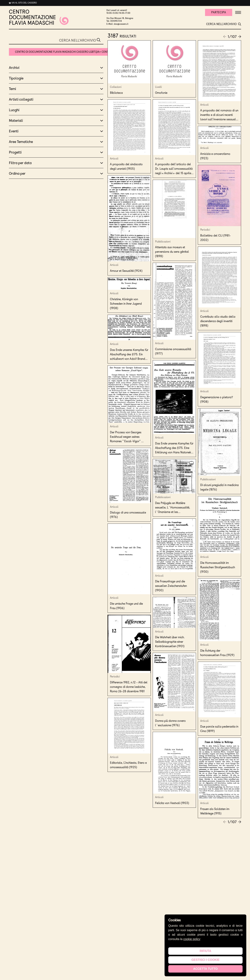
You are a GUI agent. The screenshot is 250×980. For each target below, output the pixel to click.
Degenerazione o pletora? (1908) (217, 399)
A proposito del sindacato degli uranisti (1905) (126, 166)
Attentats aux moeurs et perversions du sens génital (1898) (172, 252)
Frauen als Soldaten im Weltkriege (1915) (215, 811)
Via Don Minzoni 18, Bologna (120, 18)
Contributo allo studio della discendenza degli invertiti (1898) (218, 321)
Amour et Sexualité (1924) (127, 271)
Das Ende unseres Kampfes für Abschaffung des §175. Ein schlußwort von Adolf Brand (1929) (129, 355)
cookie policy (192, 939)
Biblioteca (116, 93)
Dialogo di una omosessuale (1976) (128, 515)
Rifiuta (205, 951)
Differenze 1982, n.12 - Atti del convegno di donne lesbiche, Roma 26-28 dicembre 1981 (129, 687)
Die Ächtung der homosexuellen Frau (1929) (218, 653)
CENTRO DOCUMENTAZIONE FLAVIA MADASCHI (39, 17)
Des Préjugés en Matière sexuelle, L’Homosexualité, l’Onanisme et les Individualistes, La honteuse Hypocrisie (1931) (173, 508)
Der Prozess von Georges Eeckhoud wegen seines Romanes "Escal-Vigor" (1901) (126, 437)
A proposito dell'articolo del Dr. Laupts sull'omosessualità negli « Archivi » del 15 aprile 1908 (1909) (174, 169)
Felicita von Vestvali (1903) (173, 803)
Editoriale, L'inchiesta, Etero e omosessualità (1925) (128, 765)
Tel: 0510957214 (114, 21)
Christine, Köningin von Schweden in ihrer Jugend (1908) (126, 304)
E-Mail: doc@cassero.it (117, 24)
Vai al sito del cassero (24, 3)
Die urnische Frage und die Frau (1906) (126, 606)
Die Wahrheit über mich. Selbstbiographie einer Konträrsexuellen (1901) (170, 642)
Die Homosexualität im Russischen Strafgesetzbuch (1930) (218, 567)
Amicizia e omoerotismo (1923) (215, 156)
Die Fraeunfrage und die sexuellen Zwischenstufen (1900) (171, 586)
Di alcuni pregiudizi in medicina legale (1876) (219, 487)
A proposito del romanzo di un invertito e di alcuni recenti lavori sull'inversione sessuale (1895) (219, 115)
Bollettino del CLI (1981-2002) (215, 238)
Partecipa (219, 12)
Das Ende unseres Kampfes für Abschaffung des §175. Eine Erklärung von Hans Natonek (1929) (174, 448)
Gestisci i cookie (205, 960)
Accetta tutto (205, 969)
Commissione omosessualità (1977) (173, 351)
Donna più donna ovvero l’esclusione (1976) (170, 723)
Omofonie (161, 93)
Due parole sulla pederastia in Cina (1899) (219, 729)
